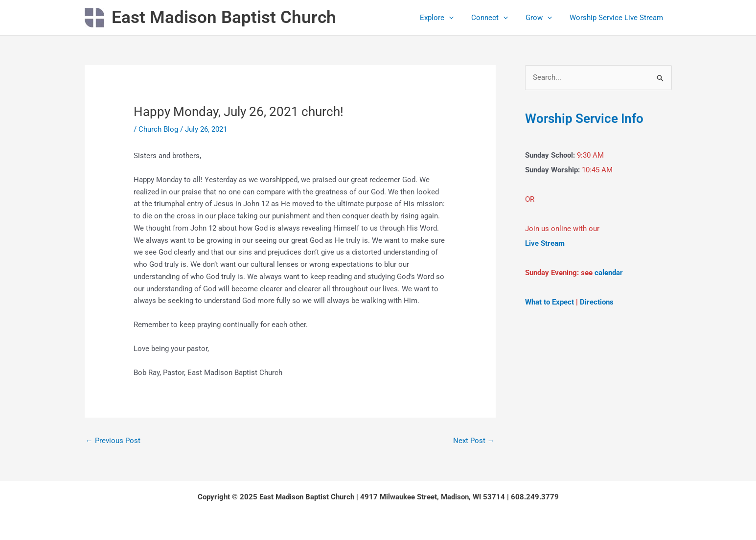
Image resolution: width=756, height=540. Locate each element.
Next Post (474, 441)
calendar (609, 273)
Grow (543, 18)
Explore (447, 18)
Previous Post (113, 441)
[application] (459, 18)
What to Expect (550, 302)
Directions (597, 302)
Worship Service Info (584, 118)
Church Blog (158, 129)
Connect (497, 18)
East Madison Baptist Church (224, 17)
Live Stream (545, 243)
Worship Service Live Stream (618, 18)
